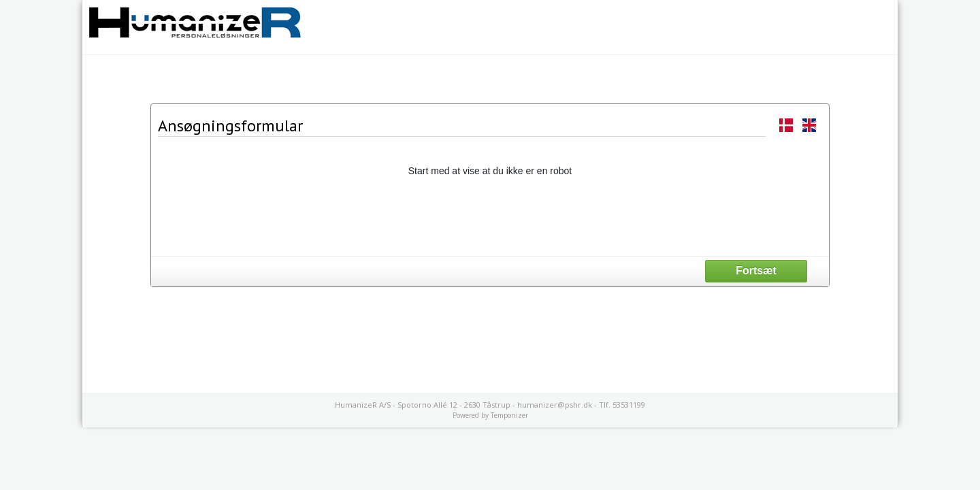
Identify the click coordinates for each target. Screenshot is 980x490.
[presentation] (490, 216)
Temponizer (509, 415)
